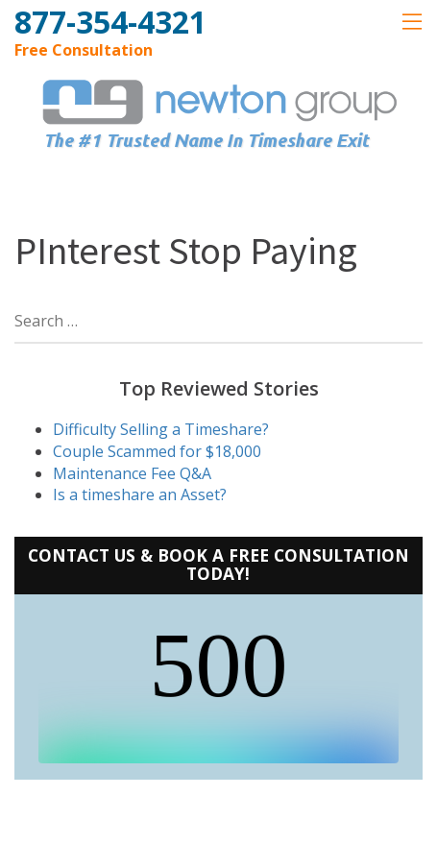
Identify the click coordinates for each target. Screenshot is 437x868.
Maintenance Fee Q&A (132, 473)
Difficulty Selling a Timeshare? (161, 429)
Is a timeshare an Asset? (140, 494)
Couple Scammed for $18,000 (157, 451)
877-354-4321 (110, 22)
